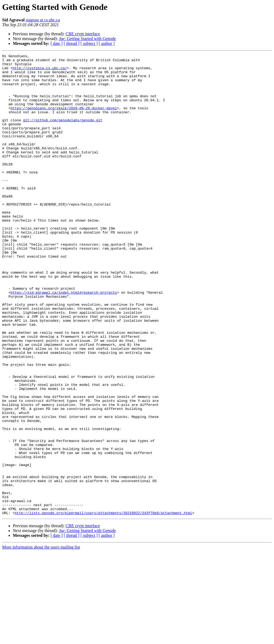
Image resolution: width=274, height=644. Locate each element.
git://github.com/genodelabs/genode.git (63, 134)
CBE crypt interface (83, 34)
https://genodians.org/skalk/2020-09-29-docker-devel (64, 119)
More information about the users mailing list (41, 639)
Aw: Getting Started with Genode (87, 39)
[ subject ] (89, 43)
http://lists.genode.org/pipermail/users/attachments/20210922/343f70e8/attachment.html (103, 605)
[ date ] (57, 43)
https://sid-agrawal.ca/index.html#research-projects (64, 340)
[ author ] (107, 43)
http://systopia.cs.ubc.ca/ (40, 71)
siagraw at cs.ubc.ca (43, 20)
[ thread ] (72, 43)
